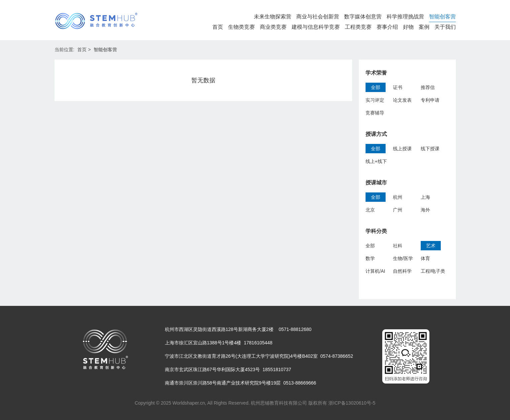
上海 (425, 197)
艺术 (431, 246)
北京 (370, 210)
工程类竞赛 (358, 27)
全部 (376, 87)
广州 (398, 210)
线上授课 (402, 149)
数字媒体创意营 (363, 17)
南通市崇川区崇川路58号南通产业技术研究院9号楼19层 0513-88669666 (241, 383)
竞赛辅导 (375, 113)
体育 (425, 258)
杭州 (398, 197)
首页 (218, 27)
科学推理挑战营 (405, 17)
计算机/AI (375, 271)
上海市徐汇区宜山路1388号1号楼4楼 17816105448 (219, 343)
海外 (425, 210)
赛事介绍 (387, 27)
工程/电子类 (433, 271)
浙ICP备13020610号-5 (352, 403)
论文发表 (402, 100)
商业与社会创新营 (318, 17)
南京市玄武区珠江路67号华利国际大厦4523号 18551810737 (228, 369)
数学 (370, 258)
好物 (408, 27)
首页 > (84, 50)
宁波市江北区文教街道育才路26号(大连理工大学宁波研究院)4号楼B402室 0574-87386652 (259, 356)
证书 (398, 87)
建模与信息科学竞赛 (316, 27)
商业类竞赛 (273, 27)
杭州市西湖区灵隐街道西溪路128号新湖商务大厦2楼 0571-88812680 (238, 329)
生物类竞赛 (241, 27)
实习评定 (375, 100)
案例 (424, 27)
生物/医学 (403, 258)
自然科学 (402, 271)
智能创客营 (442, 17)
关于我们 (445, 27)
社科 (398, 246)
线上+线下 (376, 161)
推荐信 (428, 87)
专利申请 (430, 100)
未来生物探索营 (273, 17)
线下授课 (430, 149)
